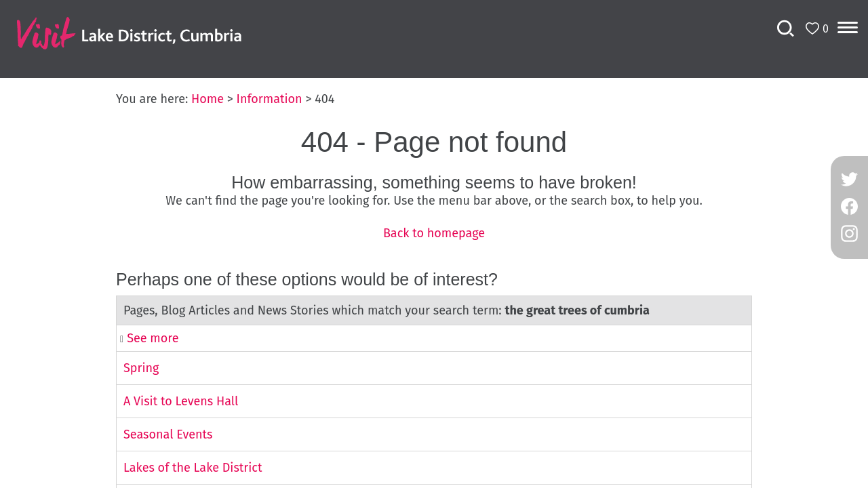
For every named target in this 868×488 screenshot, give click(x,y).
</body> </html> (434, 244)
